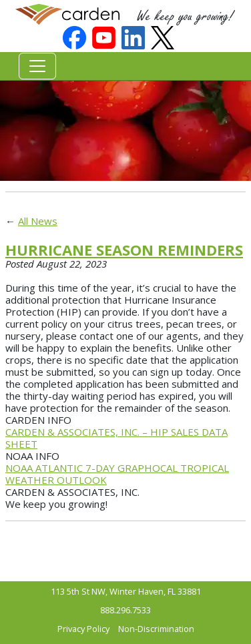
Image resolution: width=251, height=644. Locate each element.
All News (38, 221)
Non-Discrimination (156, 629)
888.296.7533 (125, 610)
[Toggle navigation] (37, 66)
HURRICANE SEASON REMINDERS (124, 250)
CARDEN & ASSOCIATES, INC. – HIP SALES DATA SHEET (116, 438)
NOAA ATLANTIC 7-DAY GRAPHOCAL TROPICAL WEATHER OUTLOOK (117, 474)
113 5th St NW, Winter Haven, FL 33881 (126, 591)
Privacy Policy (83, 629)
